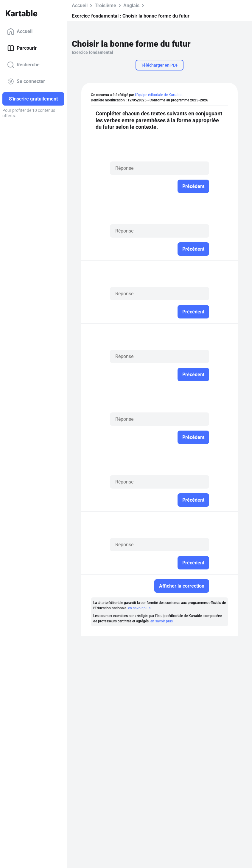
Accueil (20, 32)
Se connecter (26, 81)
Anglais (131, 6)
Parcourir (22, 48)
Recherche (23, 65)
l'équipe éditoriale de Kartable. (159, 95)
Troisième (105, 6)
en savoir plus (139, 608)
